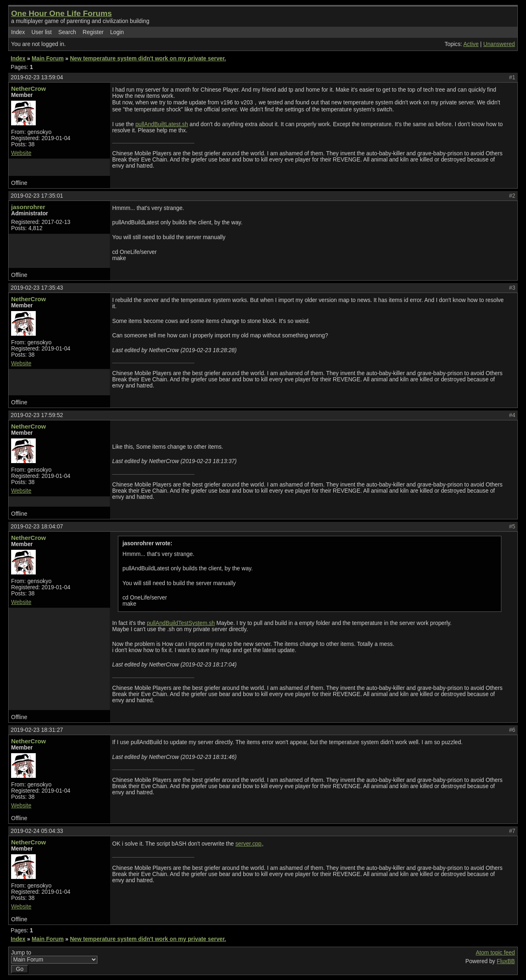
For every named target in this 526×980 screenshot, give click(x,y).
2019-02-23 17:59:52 (37, 415)
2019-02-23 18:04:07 (37, 527)
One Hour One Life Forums (61, 13)
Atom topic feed (495, 953)
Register (93, 32)
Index (18, 32)
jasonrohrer (28, 207)
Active (471, 44)
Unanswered (499, 44)
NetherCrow (29, 89)
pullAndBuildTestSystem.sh (181, 623)
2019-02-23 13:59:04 (37, 77)
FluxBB (506, 961)
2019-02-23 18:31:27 (37, 730)
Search (67, 32)
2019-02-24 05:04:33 (37, 831)
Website (21, 153)
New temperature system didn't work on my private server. (148, 59)
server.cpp (248, 844)
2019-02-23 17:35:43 (37, 288)
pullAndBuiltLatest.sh (161, 124)
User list (42, 32)
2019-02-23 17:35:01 (37, 196)
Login (117, 32)
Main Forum (48, 59)
